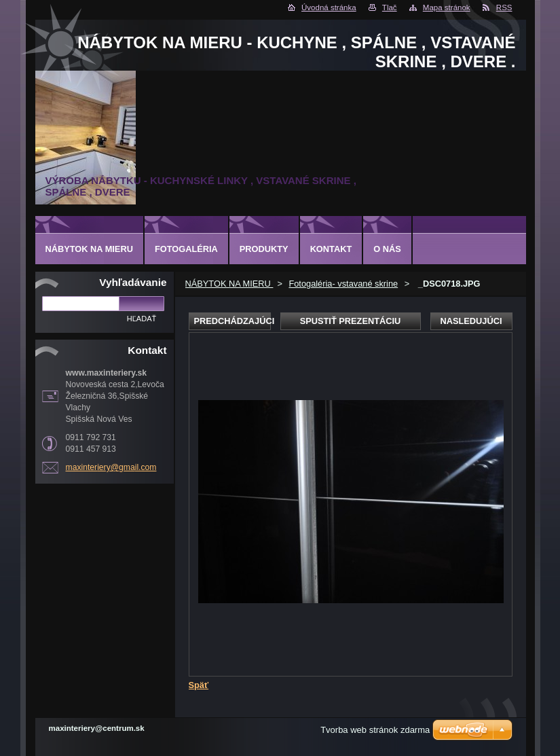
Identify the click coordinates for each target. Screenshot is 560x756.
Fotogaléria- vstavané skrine (343, 284)
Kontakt (331, 249)
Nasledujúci (471, 321)
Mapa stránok (447, 7)
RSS (504, 7)
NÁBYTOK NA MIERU (229, 284)
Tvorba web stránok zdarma (375, 730)
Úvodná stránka (329, 7)
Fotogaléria (186, 249)
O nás (387, 249)
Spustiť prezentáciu (351, 321)
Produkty (264, 249)
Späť (199, 685)
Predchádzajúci (232, 321)
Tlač (390, 7)
